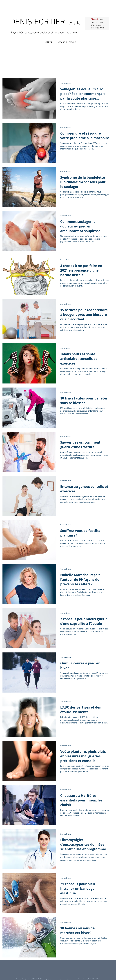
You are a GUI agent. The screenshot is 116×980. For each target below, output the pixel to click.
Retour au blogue (67, 42)
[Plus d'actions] (109, 83)
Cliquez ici (95, 19)
